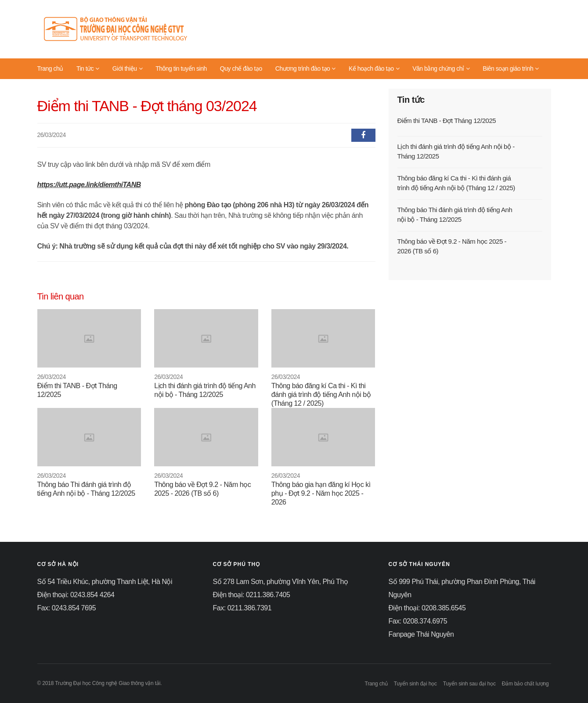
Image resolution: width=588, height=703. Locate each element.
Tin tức (88, 68)
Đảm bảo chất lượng (525, 684)
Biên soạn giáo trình (511, 68)
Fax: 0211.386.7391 (242, 608)
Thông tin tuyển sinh (181, 68)
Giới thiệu (127, 68)
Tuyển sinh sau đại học (469, 684)
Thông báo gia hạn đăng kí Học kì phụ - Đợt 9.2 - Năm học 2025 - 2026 (321, 493)
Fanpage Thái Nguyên (421, 634)
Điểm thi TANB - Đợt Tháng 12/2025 (447, 121)
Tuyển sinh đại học (415, 684)
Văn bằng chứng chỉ (441, 68)
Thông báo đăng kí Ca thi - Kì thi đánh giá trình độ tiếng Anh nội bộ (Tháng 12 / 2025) (321, 395)
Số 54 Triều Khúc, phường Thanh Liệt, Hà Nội (105, 582)
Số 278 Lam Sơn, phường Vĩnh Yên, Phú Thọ (281, 582)
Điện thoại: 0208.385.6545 (427, 608)
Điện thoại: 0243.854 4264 (76, 595)
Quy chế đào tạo (241, 68)
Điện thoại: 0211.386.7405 (252, 595)
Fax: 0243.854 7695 (67, 608)
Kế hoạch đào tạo (374, 68)
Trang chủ (50, 68)
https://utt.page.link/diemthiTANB (89, 185)
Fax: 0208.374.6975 (418, 621)
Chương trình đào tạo (305, 68)
